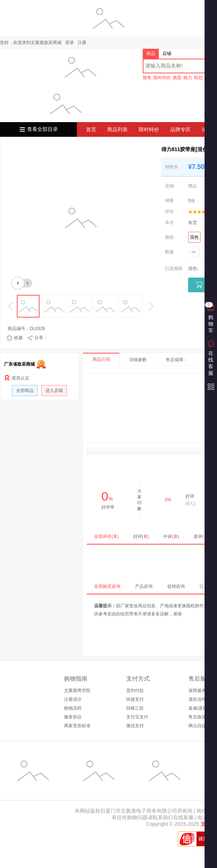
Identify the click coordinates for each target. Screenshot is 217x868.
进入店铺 (54, 391)
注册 (82, 43)
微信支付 (135, 726)
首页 (91, 129)
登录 (70, 43)
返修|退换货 (200, 708)
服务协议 (73, 717)
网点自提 (197, 726)
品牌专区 (180, 129)
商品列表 (117, 129)
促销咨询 (176, 586)
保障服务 (197, 691)
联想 (198, 78)
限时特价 (162, 78)
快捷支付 (135, 699)
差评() (201, 536)
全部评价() (106, 536)
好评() (141, 536)
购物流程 (73, 708)
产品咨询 (144, 586)
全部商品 (25, 391)
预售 (147, 78)
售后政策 (197, 717)
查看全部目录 (42, 129)
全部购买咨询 (107, 586)
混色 (194, 237)
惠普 (177, 78)
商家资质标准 (77, 726)
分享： (41, 338)
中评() (171, 536)
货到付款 (135, 691)
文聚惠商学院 (77, 691)
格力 (188, 78)
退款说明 (197, 699)
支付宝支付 (137, 717)
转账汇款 (135, 708)
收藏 (18, 338)
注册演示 (73, 699)
